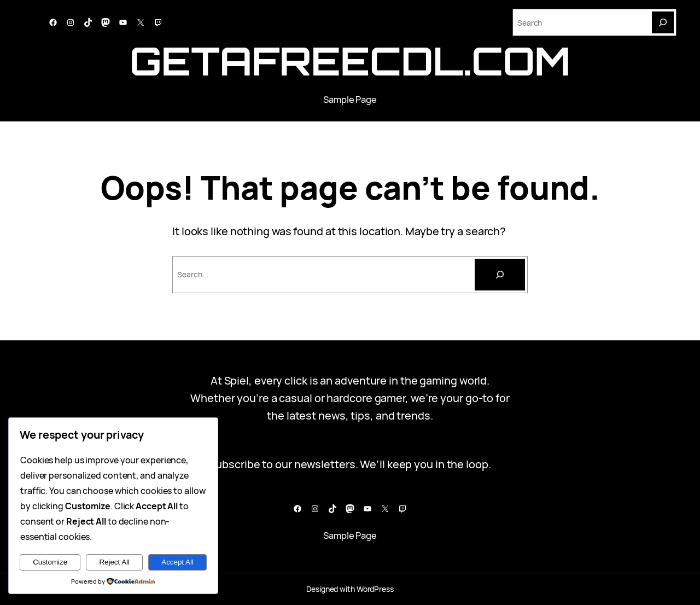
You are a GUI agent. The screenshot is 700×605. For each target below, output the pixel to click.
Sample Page (350, 99)
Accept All (177, 562)
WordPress (375, 589)
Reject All (114, 562)
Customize (50, 562)
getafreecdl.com (350, 61)
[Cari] (500, 275)
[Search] (663, 22)
